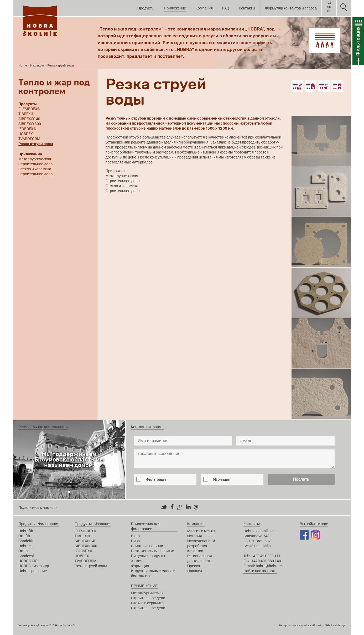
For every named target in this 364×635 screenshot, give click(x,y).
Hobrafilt (26, 531)
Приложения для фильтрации (145, 526)
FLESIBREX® (29, 109)
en (329, 7)
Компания (204, 8)
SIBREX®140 (29, 119)
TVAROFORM (29, 139)
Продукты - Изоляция (93, 524)
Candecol (26, 556)
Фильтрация (157, 479)
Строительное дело (35, 164)
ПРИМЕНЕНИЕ (144, 586)
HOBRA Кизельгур (34, 566)
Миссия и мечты (201, 531)
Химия (136, 561)
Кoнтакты (247, 8)
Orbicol (24, 551)
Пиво (135, 541)
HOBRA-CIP (28, 561)
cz (329, 2)
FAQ (226, 8)
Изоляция (37, 65)
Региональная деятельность (200, 558)
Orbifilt (24, 536)
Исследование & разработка (202, 543)
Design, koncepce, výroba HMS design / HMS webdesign (312, 625)
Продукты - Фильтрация (39, 524)
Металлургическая (35, 159)
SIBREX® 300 (30, 124)
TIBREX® (26, 114)
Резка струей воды (91, 566)
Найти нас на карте (260, 571)
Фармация (140, 566)
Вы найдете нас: (314, 524)
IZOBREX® (27, 129)
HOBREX (26, 134)
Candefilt (26, 541)
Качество (195, 551)
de (329, 11)
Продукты (146, 8)
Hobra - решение (33, 571)
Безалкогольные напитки (152, 551)
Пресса (194, 566)
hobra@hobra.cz (270, 566)
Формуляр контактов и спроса (291, 8)
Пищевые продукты (148, 556)
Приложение (175, 8)
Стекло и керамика (35, 169)
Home (23, 65)
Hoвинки (195, 571)
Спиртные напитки (147, 546)
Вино (135, 536)
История (195, 536)
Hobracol (26, 546)
